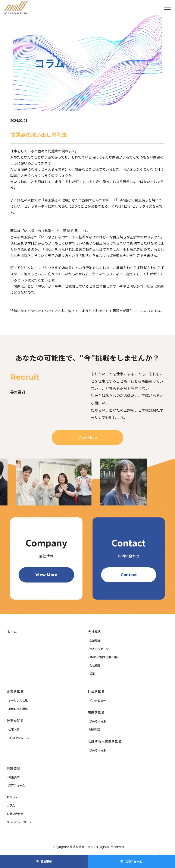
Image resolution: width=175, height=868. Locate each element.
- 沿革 (91, 674)
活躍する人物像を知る (105, 741)
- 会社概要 (94, 665)
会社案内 (94, 632)
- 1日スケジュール (18, 738)
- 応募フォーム (16, 785)
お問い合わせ (15, 814)
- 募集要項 (13, 777)
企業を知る (15, 691)
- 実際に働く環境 (17, 709)
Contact (129, 575)
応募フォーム (134, 861)
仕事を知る (15, 721)
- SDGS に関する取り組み (104, 657)
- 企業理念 (94, 640)
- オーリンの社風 (17, 700)
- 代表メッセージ (98, 649)
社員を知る (96, 691)
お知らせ (12, 797)
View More (88, 448)
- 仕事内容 (13, 729)
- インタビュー (97, 700)
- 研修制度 (94, 729)
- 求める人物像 (97, 721)
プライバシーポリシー (21, 822)
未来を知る (96, 712)
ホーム (12, 632)
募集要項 (46, 861)
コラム (11, 805)
